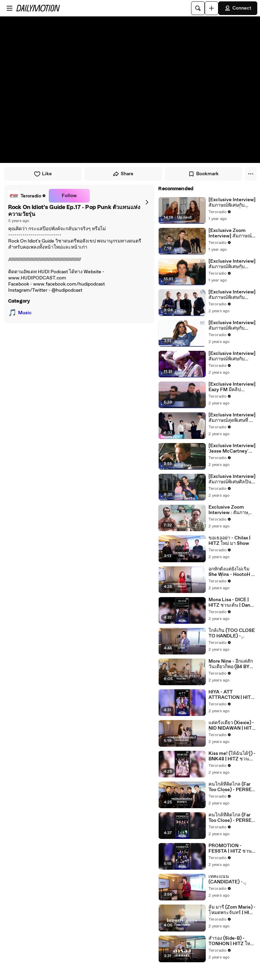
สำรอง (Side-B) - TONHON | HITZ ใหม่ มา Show (231, 941)
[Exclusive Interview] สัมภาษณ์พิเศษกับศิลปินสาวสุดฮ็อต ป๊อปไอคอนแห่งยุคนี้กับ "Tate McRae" (232, 326)
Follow (69, 196)
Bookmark (203, 174)
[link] (27, 196)
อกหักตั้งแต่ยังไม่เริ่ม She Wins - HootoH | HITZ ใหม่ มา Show (230, 572)
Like (43, 174)
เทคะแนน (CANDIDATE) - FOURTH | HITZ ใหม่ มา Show (230, 879)
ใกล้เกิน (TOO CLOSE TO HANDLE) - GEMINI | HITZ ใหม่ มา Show (232, 633)
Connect (238, 8)
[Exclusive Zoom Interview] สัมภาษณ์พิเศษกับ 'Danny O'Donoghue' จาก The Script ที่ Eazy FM (232, 233)
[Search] (198, 8)
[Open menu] (10, 8)
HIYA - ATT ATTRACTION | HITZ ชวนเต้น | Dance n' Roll (231, 695)
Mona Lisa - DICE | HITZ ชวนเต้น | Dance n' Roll (232, 603)
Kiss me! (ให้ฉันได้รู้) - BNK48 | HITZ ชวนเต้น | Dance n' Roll (232, 756)
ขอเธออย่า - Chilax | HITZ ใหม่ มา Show (229, 541)
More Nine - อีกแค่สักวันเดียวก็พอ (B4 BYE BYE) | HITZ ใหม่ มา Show (231, 664)
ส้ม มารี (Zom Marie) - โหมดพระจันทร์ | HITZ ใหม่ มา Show (232, 910)
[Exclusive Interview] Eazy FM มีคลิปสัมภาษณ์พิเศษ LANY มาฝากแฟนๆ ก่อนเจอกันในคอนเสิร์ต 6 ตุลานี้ (232, 387)
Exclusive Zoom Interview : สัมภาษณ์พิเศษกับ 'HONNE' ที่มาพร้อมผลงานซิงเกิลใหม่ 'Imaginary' (232, 510)
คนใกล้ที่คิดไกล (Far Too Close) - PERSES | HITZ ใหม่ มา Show (232, 787)
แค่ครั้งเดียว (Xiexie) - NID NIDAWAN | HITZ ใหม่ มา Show (232, 726)
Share (123, 174)
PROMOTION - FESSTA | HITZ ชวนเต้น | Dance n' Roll (230, 848)
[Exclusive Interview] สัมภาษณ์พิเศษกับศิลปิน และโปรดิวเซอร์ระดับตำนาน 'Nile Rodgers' (232, 356)
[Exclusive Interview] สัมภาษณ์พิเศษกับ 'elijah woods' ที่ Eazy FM (232, 264)
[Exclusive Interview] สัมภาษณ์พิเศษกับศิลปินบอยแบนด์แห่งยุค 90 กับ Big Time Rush (232, 295)
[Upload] (212, 8)
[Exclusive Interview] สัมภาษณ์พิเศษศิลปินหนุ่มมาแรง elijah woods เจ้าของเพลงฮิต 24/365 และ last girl (232, 479)
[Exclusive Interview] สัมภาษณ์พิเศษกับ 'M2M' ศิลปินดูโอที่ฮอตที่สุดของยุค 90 (232, 203)
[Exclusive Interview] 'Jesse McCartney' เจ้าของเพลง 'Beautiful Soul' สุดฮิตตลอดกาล (232, 448)
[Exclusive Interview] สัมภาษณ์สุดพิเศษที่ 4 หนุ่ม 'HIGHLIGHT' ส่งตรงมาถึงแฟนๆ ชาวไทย (232, 418)
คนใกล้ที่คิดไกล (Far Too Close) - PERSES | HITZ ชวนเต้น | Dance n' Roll (232, 818)
